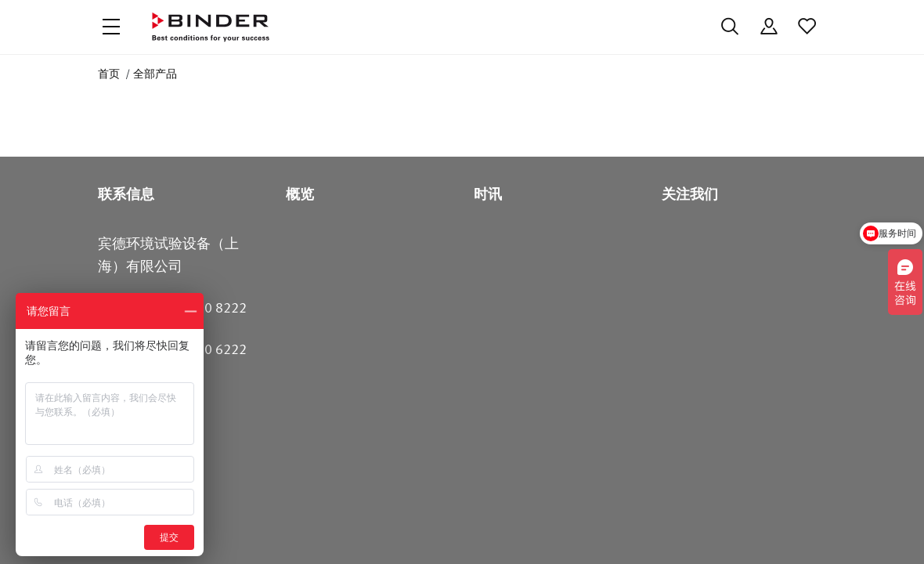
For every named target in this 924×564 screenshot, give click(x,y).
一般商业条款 (596, 531)
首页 (109, 74)
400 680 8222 (204, 407)
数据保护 (425, 531)
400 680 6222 (204, 448)
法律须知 (670, 531)
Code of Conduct (505, 531)
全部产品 (155, 74)
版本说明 (732, 531)
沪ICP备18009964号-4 (301, 531)
